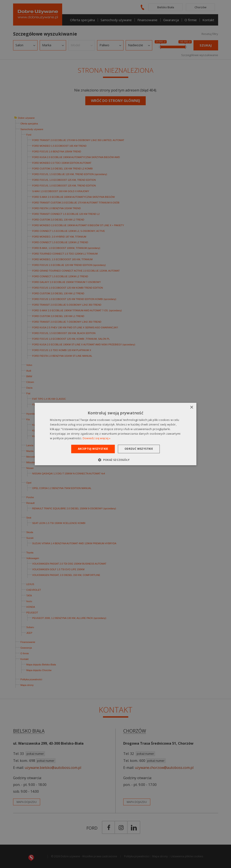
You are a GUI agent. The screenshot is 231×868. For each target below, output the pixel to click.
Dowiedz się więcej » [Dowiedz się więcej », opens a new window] (97, 438)
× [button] (191, 407)
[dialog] (115, 434)
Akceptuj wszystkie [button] (93, 449)
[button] (115, 460)
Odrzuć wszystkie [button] (139, 449)
